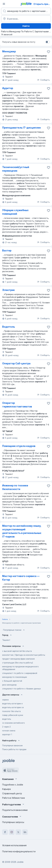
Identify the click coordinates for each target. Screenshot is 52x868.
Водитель (9, 327)
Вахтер (7, 251)
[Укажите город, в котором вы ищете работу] (26, 19)
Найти (26, 26)
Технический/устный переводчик (16, 169)
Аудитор (8, 88)
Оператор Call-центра (16, 363)
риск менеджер (9, 685)
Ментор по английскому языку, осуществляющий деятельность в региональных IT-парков (22, 531)
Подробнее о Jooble (13, 785)
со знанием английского (13, 723)
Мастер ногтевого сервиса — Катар (21, 578)
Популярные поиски (14, 630)
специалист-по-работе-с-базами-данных (21, 689)
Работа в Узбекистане (14, 798)
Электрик (8, 290)
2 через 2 (6, 727)
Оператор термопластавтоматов (17, 405)
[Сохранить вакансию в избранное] (49, 52)
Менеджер (9, 51)
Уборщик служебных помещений (15, 212)
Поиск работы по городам (14, 749)
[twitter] (18, 832)
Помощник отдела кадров (19, 446)
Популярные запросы (13, 822)
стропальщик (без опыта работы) (18, 663)
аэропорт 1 (7, 734)
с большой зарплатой (12, 681)
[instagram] (12, 832)
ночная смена (9, 731)
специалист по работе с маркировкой (20, 673)
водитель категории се (13, 707)
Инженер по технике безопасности (15, 487)
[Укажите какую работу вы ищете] (26, 11)
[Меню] (4, 4)
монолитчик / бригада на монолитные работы (24, 655)
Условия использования (14, 845)
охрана (5, 700)
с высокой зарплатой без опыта (17, 651)
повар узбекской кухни (13, 715)
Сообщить (43, 80)
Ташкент (6, 640)
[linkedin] (25, 832)
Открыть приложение (43, 4)
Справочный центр (12, 793)
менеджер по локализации (15, 677)
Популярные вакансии (12, 745)
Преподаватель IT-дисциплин (21, 128)
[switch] (48, 42)
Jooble (20, 862)
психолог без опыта (11, 711)
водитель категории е (12, 703)
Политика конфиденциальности (19, 851)
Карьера (6, 789)
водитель (7, 719)
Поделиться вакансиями (15, 810)
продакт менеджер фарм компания (18, 659)
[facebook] (5, 832)
